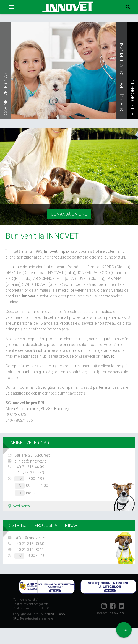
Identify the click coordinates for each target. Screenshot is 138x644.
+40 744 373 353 (29, 473)
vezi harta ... (20, 506)
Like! (124, 630)
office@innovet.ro (30, 538)
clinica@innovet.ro (31, 461)
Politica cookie (22, 608)
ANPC (45, 608)
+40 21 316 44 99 (29, 467)
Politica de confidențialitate (31, 604)
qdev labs (118, 613)
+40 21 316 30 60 (29, 544)
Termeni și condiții (26, 600)
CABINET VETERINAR (28, 443)
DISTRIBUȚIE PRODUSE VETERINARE (44, 525)
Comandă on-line (69, 214)
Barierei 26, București (32, 455)
